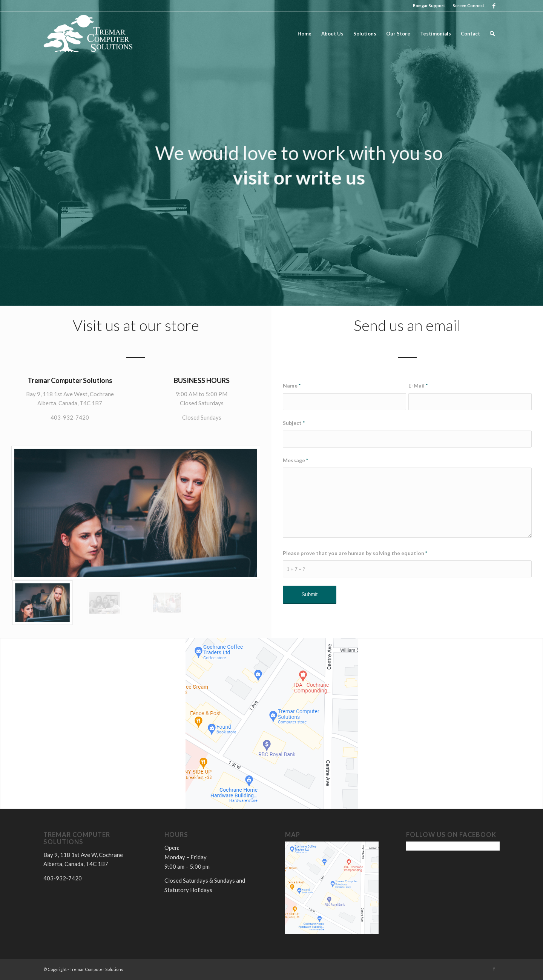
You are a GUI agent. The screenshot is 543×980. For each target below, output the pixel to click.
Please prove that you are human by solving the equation (355, 553)
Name (292, 385)
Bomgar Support (429, 5)
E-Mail (418, 385)
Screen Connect (469, 5)
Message (295, 460)
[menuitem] (429, 6)
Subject (294, 423)
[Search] (492, 34)
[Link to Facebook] (494, 6)
